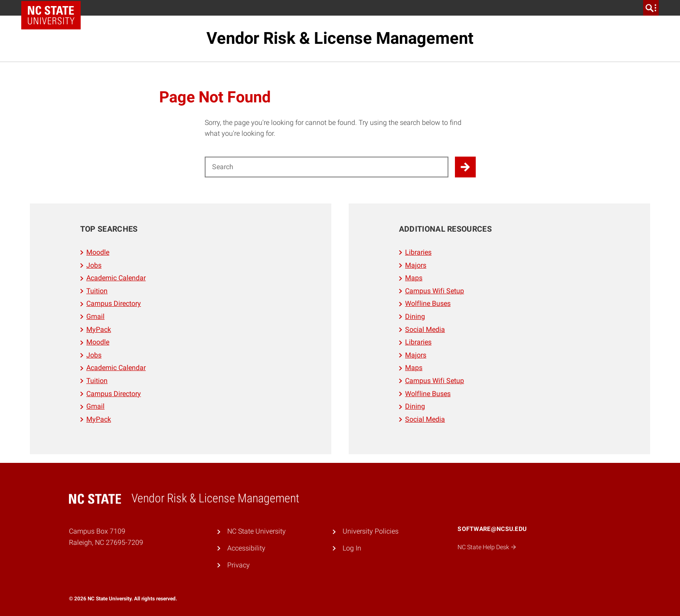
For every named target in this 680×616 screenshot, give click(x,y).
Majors (416, 265)
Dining (415, 316)
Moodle (98, 252)
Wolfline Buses (428, 303)
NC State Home (54, 8)
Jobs (94, 265)
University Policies (371, 531)
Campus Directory (114, 303)
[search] (651, 8)
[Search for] (327, 167)
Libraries (418, 252)
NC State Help (487, 547)
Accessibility (246, 548)
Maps (414, 278)
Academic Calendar (116, 278)
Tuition (97, 291)
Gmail (95, 316)
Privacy (239, 565)
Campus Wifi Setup (435, 291)
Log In (352, 548)
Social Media (425, 329)
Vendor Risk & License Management (340, 38)
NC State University (257, 531)
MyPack (99, 329)
